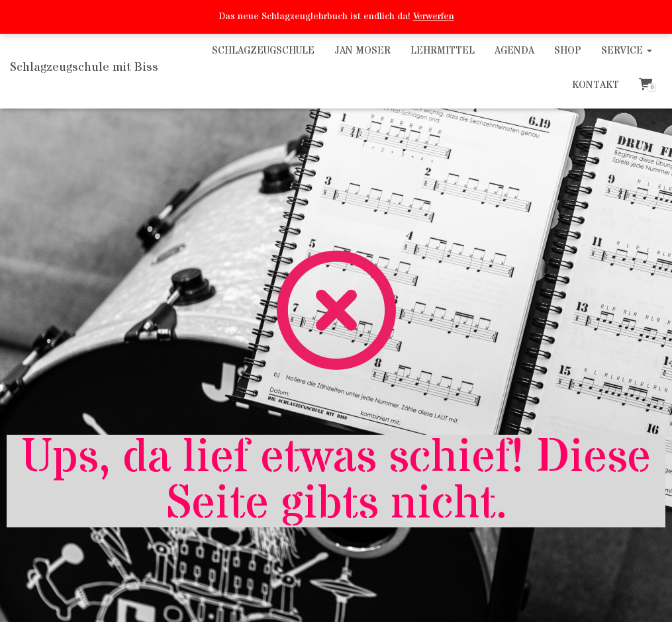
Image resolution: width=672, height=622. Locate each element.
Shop (568, 51)
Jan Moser (362, 51)
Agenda (514, 51)
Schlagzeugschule (263, 51)
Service (627, 51)
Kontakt (596, 85)
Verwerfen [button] (434, 17)
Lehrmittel (443, 51)
